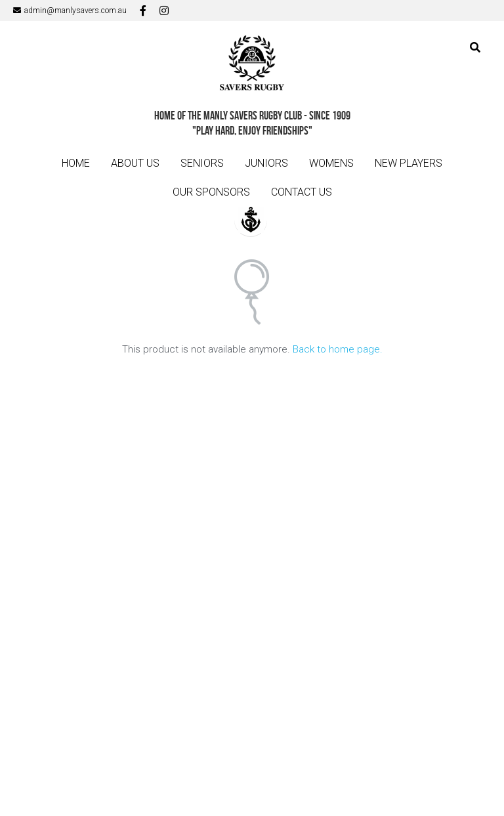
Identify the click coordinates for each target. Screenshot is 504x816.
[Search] (475, 48)
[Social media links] (143, 11)
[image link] (252, 65)
